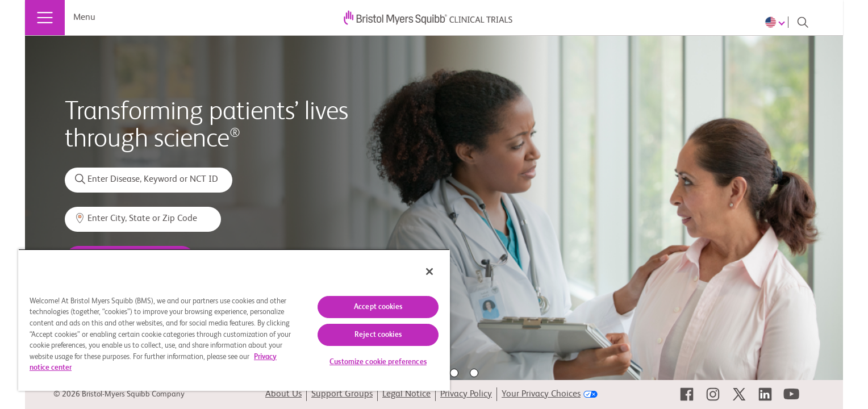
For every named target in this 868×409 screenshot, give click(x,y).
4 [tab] (454, 373)
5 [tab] (474, 373)
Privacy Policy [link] (466, 394)
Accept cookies (378, 307)
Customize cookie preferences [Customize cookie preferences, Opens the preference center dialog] (378, 362)
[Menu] (45, 18)
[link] (687, 394)
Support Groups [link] (342, 394)
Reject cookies (378, 335)
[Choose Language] (777, 22)
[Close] (429, 272)
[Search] (803, 22)
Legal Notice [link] (406, 394)
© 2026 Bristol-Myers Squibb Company (119, 394)
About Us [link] (283, 394)
